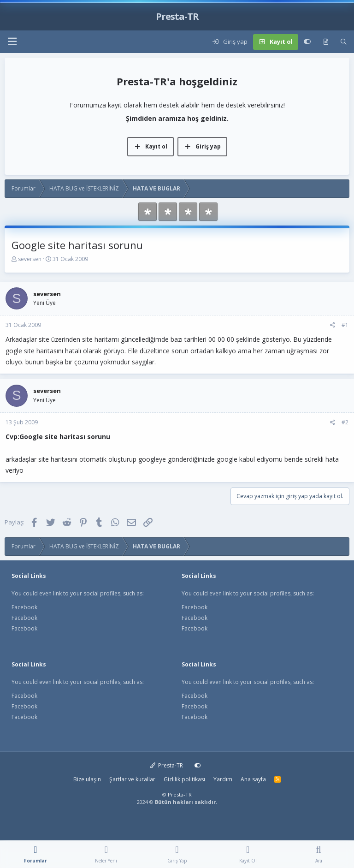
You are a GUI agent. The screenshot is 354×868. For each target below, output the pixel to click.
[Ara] (344, 42)
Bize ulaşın (87, 779)
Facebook (24, 607)
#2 (345, 422)
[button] (12, 42)
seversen (30, 259)
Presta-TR (167, 765)
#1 (345, 325)
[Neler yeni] (326, 42)
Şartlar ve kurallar (132, 779)
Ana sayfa (253, 779)
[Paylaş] (333, 325)
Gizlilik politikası (184, 779)
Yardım (223, 779)
